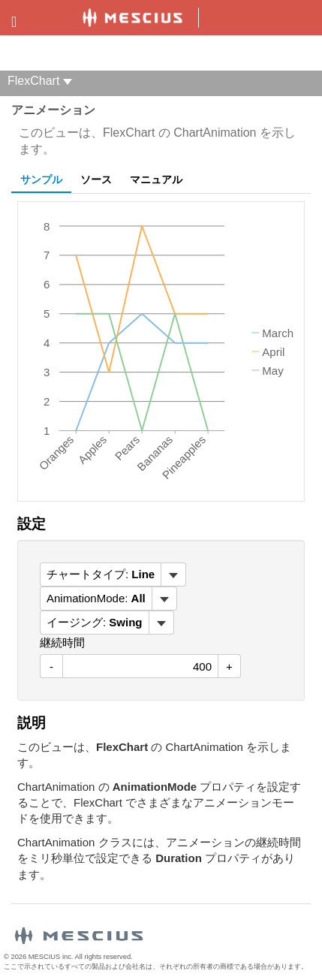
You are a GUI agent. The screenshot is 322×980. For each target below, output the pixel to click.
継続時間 (62, 642)
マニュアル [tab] (156, 179)
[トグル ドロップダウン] (173, 574)
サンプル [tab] (41, 179)
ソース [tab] (96, 179)
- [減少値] (51, 666)
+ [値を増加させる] (229, 666)
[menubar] (113, 574)
